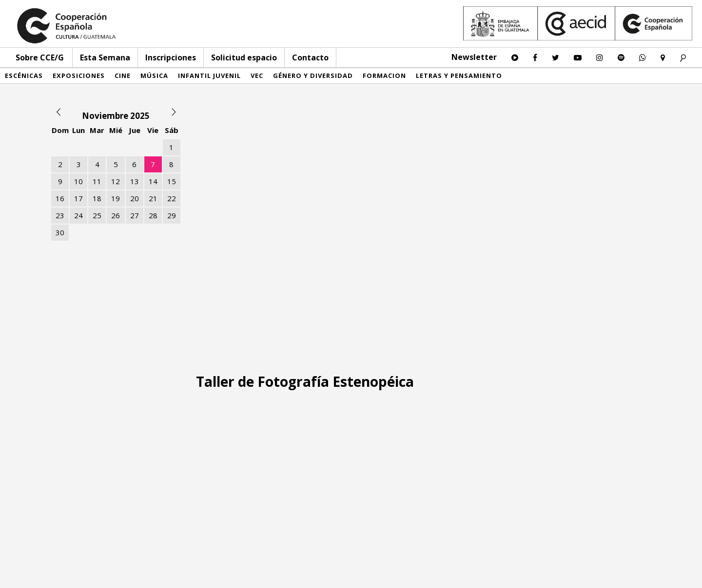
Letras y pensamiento (459, 76)
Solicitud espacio (244, 57)
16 (60, 198)
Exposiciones (79, 76)
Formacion (384, 76)
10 (78, 181)
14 (153, 181)
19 (116, 198)
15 (172, 181)
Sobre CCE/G (40, 57)
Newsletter (474, 57)
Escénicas (24, 76)
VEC (257, 76)
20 (135, 198)
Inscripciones (171, 57)
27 (135, 215)
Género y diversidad (313, 76)
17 (78, 198)
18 (97, 198)
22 (172, 198)
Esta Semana (105, 57)
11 (97, 181)
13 (135, 181)
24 (78, 215)
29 (172, 215)
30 (60, 232)
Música (154, 76)
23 (60, 215)
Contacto (310, 57)
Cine (123, 76)
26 (116, 215)
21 (153, 198)
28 (153, 215)
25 (97, 215)
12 (116, 181)
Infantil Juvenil (209, 76)
